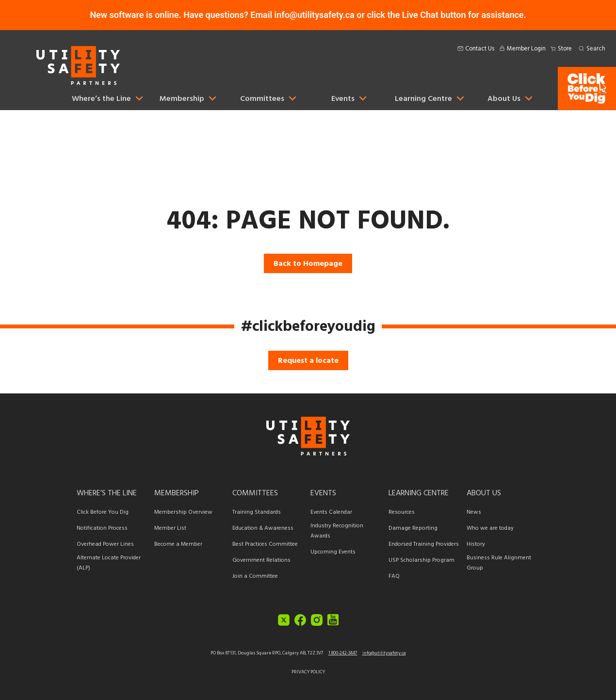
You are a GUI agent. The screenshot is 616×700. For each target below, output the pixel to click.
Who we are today (490, 528)
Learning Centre (419, 493)
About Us (484, 493)
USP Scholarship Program (421, 560)
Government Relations (261, 560)
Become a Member (178, 544)
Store (565, 49)
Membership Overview (183, 512)
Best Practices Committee (265, 544)
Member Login (526, 49)
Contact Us (480, 49)
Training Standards (257, 512)
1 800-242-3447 (343, 653)
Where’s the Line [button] (108, 98)
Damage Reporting (413, 528)
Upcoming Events (333, 552)
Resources (402, 512)
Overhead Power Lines (105, 544)
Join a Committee (255, 576)
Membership (177, 493)
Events (350, 98)
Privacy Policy (308, 672)
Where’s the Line (107, 493)
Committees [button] (269, 98)
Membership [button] (189, 98)
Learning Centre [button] (430, 98)
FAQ (394, 576)
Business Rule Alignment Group (499, 563)
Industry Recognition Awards (337, 531)
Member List (170, 528)
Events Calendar (331, 512)
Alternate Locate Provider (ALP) (109, 563)
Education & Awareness (263, 528)
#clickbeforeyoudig (308, 326)
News (474, 512)
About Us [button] (511, 98)
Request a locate (308, 360)
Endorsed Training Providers (424, 544)
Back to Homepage (308, 263)
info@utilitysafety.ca (384, 653)
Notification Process (102, 528)
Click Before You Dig (103, 512)
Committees (255, 493)
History (476, 544)
